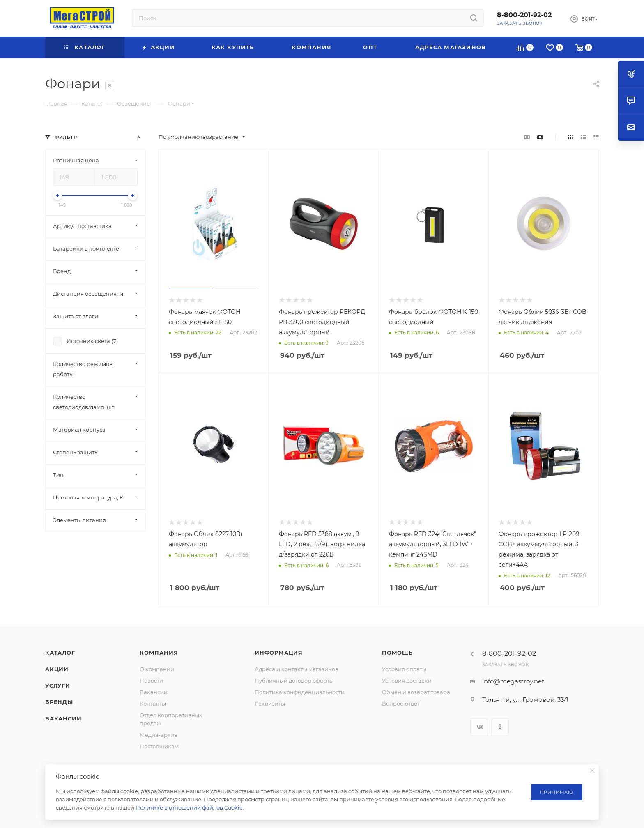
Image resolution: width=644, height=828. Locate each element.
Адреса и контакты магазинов (297, 669)
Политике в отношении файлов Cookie (189, 807)
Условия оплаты (404, 669)
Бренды (59, 702)
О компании (157, 669)
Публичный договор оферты (294, 681)
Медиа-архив (159, 735)
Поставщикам (159, 746)
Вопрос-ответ (401, 704)
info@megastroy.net (513, 681)
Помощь (397, 653)
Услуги (58, 685)
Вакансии (63, 718)
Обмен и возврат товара (416, 692)
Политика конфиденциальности (300, 692)
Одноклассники (500, 727)
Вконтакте (479, 727)
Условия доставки (407, 681)
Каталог (60, 653)
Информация (279, 653)
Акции (57, 669)
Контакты (153, 704)
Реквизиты (270, 704)
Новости (151, 681)
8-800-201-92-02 (524, 15)
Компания (159, 653)
